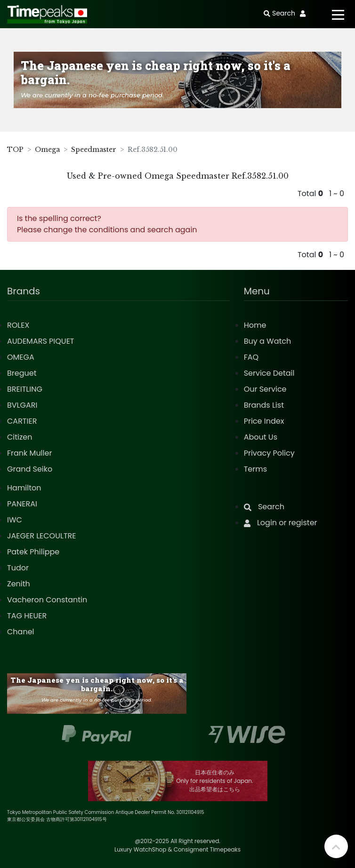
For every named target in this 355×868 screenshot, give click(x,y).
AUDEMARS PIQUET (41, 341)
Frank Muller (29, 453)
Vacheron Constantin (47, 600)
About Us (261, 437)
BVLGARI (22, 405)
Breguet (22, 373)
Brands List (264, 405)
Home (255, 325)
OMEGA (21, 357)
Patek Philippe (33, 552)
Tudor (18, 568)
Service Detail (269, 373)
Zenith (19, 584)
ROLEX (18, 325)
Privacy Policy (269, 453)
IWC (15, 520)
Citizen (20, 437)
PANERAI (22, 504)
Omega (47, 150)
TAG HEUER (27, 616)
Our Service (265, 389)
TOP (15, 150)
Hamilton (24, 488)
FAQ (251, 357)
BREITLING (25, 389)
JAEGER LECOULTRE (41, 536)
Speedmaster (94, 150)
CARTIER (22, 421)
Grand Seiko (30, 469)
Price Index (264, 421)
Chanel (21, 632)
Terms (255, 469)
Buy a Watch (268, 341)
